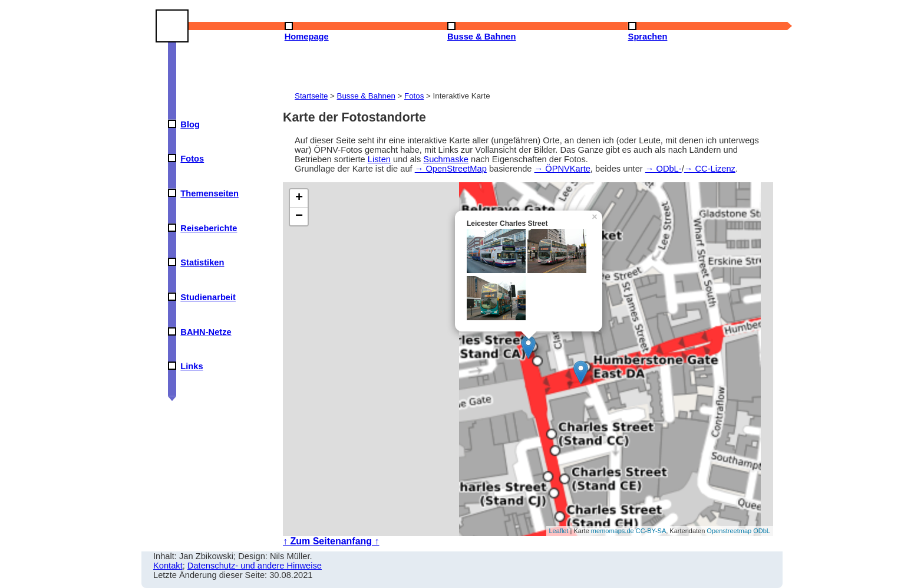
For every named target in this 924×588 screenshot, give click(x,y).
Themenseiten (209, 193)
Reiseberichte (209, 228)
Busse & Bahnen (366, 96)
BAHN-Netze (206, 332)
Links (192, 366)
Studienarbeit (208, 297)
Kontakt (168, 566)
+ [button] (299, 198)
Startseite (311, 96)
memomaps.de (613, 531)
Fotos (192, 159)
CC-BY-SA (651, 531)
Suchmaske (446, 159)
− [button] (299, 216)
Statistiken (202, 262)
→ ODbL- (664, 169)
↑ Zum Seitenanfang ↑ (331, 541)
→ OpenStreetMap (451, 169)
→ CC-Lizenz (710, 169)
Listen (379, 159)
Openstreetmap (729, 531)
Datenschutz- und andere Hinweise (255, 566)
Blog (190, 124)
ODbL (762, 531)
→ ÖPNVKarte (562, 169)
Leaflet (559, 531)
